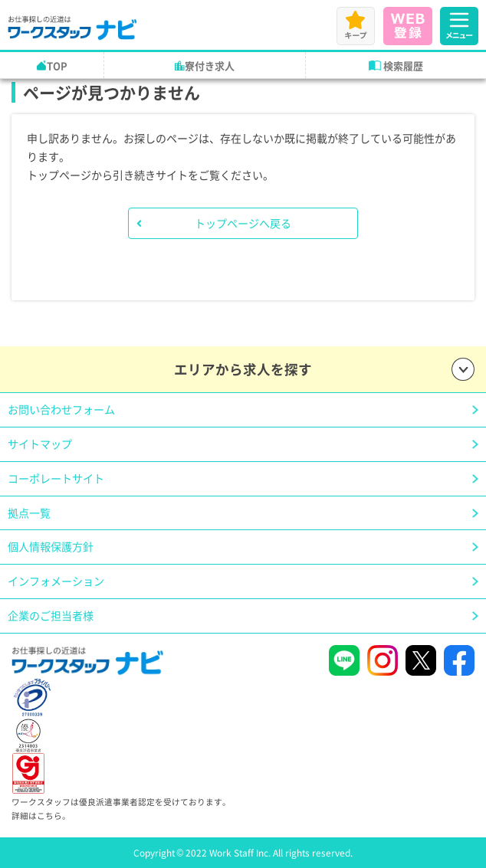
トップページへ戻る (243, 223)
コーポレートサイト (56, 478)
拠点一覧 (29, 513)
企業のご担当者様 (51, 615)
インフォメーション (56, 581)
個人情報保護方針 (51, 546)
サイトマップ (40, 444)
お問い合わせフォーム (61, 409)
